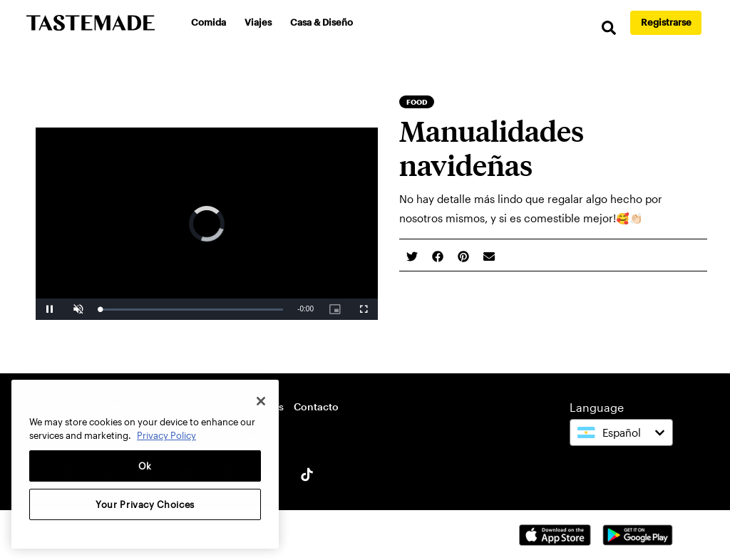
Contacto (316, 406)
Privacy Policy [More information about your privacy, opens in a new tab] (166, 435)
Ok (145, 466)
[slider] (191, 310)
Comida (209, 22)
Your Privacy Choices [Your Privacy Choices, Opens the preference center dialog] (145, 504)
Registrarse (666, 22)
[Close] (261, 401)
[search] (609, 28)
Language (597, 407)
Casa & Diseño (322, 22)
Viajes (258, 22)
